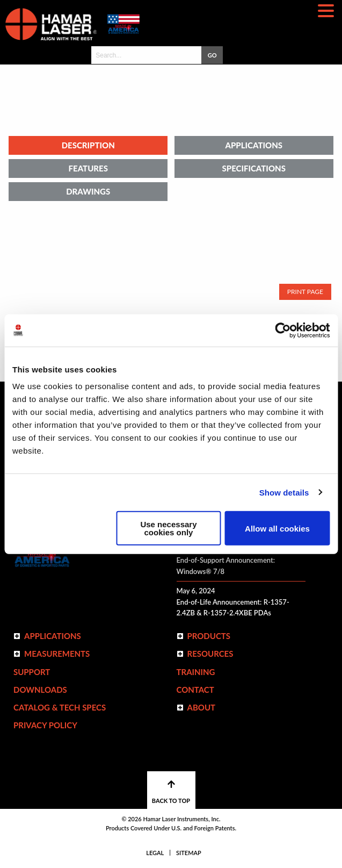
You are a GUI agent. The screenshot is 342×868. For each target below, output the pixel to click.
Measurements (57, 654)
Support (32, 672)
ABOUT (202, 707)
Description (88, 145)
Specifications (254, 168)
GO (212, 55)
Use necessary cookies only (168, 528)
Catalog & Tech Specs (60, 707)
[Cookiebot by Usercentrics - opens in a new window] (283, 330)
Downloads (40, 690)
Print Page (305, 292)
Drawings (88, 191)
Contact (195, 690)
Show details (284, 492)
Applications (254, 145)
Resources (210, 654)
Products (209, 636)
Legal (155, 853)
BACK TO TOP (171, 792)
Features (88, 168)
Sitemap (189, 853)
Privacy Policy (45, 725)
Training (196, 672)
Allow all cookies (277, 528)
